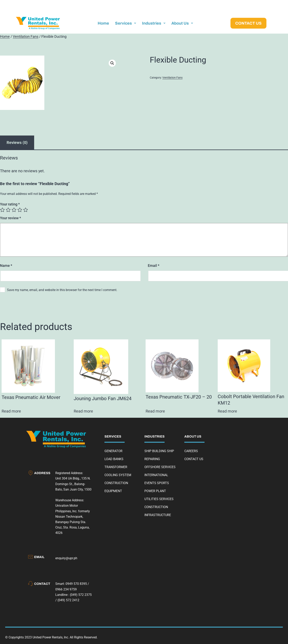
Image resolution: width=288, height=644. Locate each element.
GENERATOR (113, 451)
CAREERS (191, 451)
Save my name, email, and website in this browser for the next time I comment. (62, 290)
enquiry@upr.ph (66, 558)
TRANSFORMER (116, 467)
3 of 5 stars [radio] (14, 210)
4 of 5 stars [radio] (20, 210)
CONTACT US (194, 459)
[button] (112, 63)
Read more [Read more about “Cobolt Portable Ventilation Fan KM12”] (227, 411)
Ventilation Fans (26, 37)
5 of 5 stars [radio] (26, 210)
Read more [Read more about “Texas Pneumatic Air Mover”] (11, 411)
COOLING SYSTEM (118, 475)
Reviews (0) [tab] (17, 143)
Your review (10, 218)
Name (6, 266)
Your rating (10, 204)
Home (5, 37)
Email (154, 266)
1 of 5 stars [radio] (2, 210)
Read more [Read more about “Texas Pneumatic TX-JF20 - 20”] (155, 411)
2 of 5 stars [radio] (8, 210)
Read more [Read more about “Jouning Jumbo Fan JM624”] (83, 411)
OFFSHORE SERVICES (160, 467)
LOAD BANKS (114, 459)
